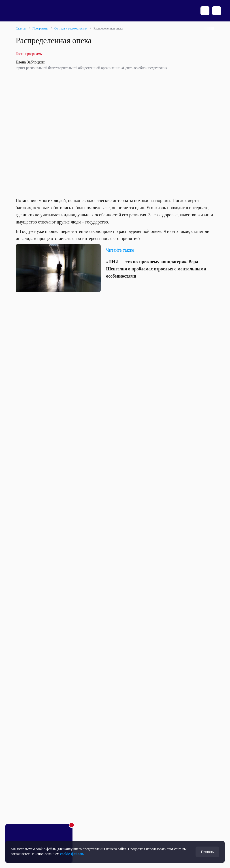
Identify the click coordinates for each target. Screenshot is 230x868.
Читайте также (120, 250)
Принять (207, 852)
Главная (21, 28)
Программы (40, 28)
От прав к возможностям (71, 28)
